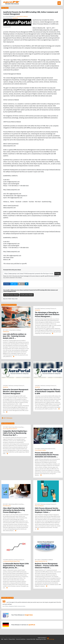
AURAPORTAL (6, 332)
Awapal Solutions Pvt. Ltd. (41, 561)
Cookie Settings (50, 639)
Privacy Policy (12, 639)
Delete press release (11, 295)
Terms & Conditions (21, 639)
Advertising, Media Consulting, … (17, 427)
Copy (58, 274)
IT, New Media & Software (22, 17)
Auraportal (37, 310)
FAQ (2, 639)
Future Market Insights (40, 450)
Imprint (6, 639)
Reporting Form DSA (41, 639)
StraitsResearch (7, 506)
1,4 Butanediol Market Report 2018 (11, 561)
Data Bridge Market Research (10, 429)
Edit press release (27, 295)
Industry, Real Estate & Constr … (48, 449)
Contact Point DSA (31, 639)
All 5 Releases (7, 418)
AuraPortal (15, 18)
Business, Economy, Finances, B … (49, 309)
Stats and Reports (39, 506)
